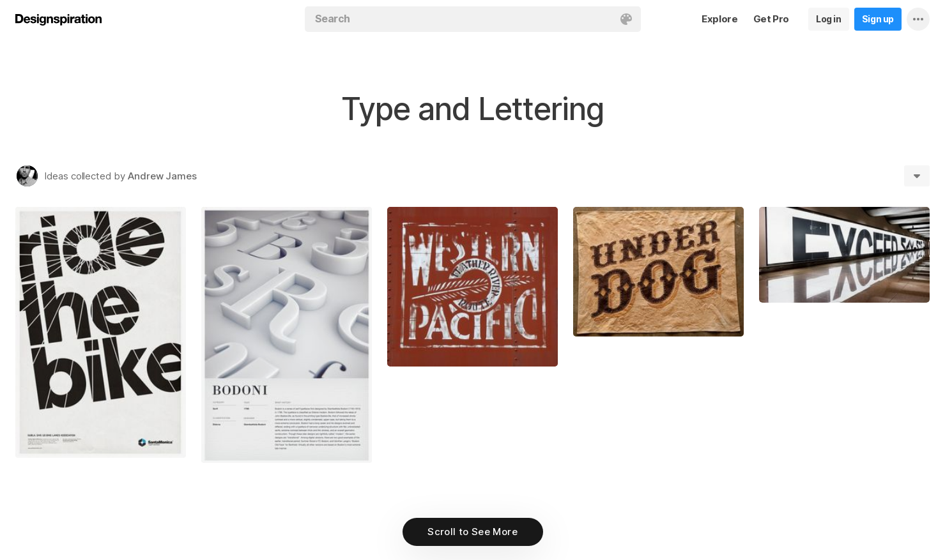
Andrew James (162, 176)
